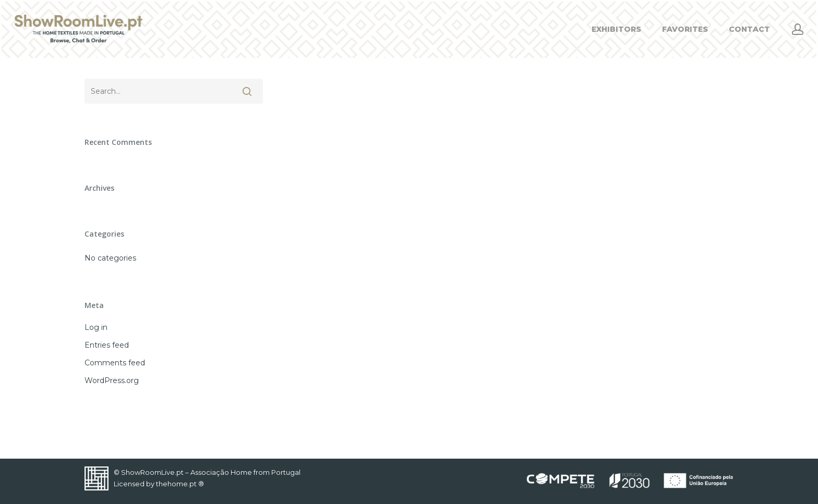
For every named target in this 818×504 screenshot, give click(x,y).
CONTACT (749, 29)
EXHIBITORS (616, 29)
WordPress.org (112, 380)
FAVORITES (685, 29)
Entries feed (107, 345)
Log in (96, 327)
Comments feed (115, 363)
